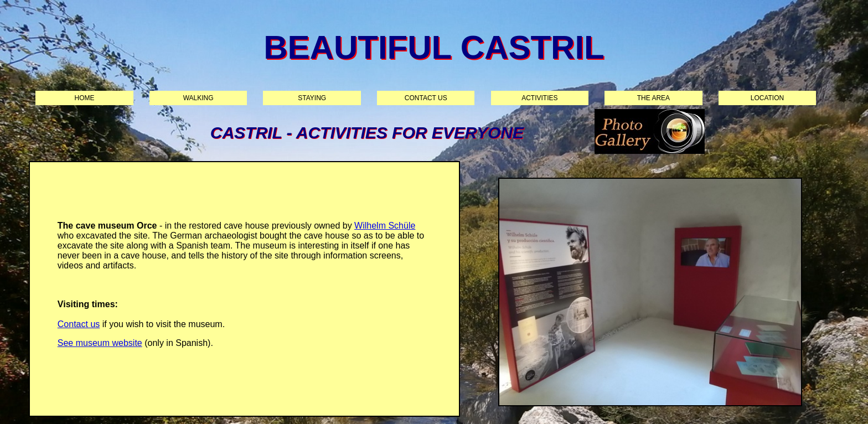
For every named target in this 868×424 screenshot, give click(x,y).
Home (85, 98)
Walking (198, 98)
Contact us (426, 98)
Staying (312, 98)
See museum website (100, 343)
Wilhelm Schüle (385, 226)
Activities (539, 98)
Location (767, 98)
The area (653, 98)
